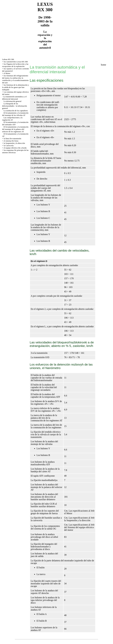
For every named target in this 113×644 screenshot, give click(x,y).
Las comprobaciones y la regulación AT (12, 119)
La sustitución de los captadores (16, 111)
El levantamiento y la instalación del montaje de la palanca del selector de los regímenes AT (15, 129)
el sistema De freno (11, 141)
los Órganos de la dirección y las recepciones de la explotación (15, 65)
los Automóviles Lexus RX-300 (16, 62)
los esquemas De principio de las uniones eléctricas (15, 151)
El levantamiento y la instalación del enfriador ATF (15, 123)
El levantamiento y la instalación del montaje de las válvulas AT (15, 114)
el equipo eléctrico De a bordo (15, 148)
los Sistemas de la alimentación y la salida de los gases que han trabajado (16, 87)
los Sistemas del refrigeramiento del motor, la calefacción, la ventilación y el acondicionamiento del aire (15, 79)
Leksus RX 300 (8, 59)
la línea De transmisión (12, 139)
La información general (13, 101)
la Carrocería (9, 145)
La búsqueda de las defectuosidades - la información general (15, 106)
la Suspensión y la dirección (14, 143)
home (104, 65)
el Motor (7, 73)
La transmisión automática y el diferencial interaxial (14, 98)
